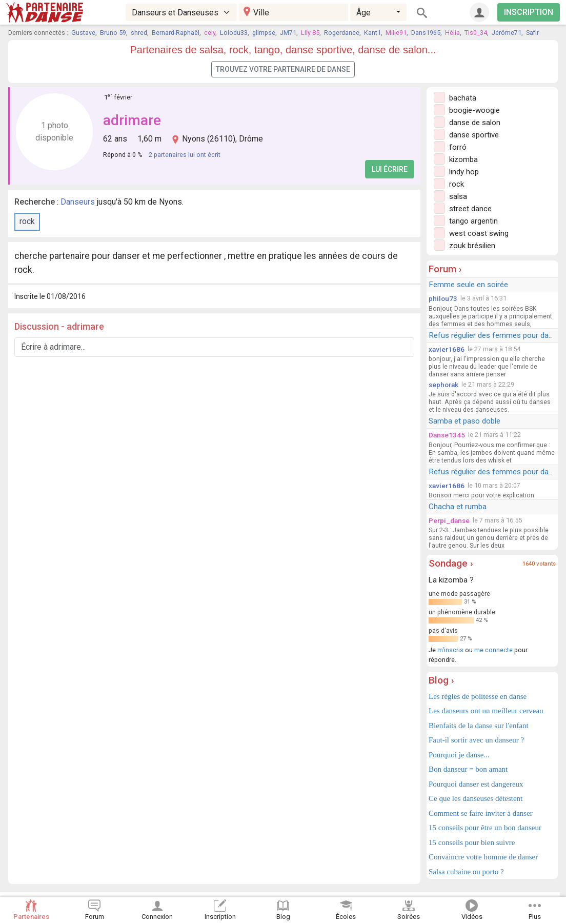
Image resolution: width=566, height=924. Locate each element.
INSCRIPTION (529, 12)
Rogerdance (342, 33)
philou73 (443, 298)
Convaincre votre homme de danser (483, 857)
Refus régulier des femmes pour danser (496, 335)
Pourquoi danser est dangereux (476, 784)
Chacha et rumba (458, 507)
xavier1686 (447, 349)
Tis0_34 (476, 33)
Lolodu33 (234, 33)
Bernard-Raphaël (176, 33)
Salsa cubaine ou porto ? (466, 872)
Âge (363, 13)
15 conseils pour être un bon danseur (485, 828)
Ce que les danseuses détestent (476, 798)
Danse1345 (447, 435)
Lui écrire (390, 169)
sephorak (443, 385)
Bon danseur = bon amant (468, 769)
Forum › (445, 269)
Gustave (83, 33)
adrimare (132, 120)
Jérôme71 (507, 33)
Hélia (452, 33)
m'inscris (450, 650)
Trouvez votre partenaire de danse (283, 69)
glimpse (264, 33)
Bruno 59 (113, 33)
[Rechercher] (422, 12)
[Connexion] (479, 12)
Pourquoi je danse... (459, 755)
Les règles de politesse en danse (478, 696)
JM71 (288, 33)
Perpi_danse (449, 520)
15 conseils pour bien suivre (472, 842)
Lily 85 (310, 33)
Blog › (441, 680)
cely (210, 33)
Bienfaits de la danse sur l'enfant (479, 726)
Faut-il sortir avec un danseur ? (476, 740)
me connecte (493, 650)
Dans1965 (426, 33)
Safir (532, 33)
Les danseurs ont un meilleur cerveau (486, 711)
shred (139, 33)
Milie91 (396, 33)
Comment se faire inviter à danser (481, 813)
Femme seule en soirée (468, 285)
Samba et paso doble (464, 421)
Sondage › (451, 563)
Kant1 (372, 33)
